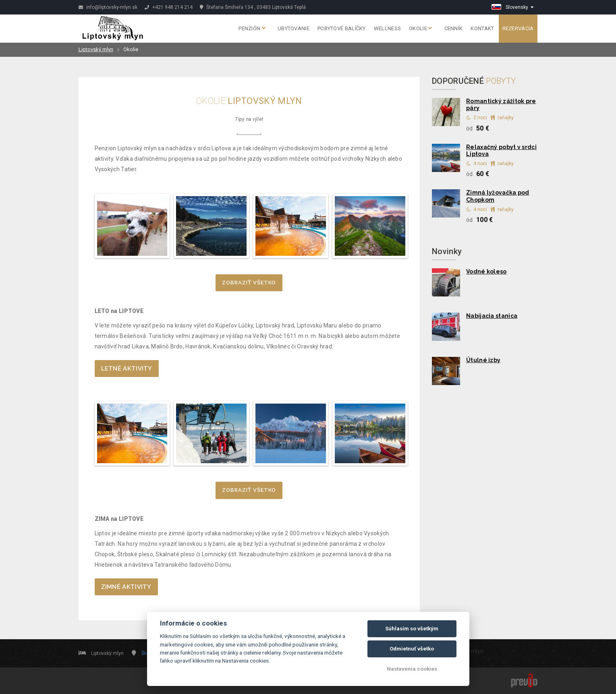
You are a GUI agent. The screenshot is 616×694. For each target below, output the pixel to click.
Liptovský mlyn (96, 49)
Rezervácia (518, 28)
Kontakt (482, 28)
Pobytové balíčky (342, 28)
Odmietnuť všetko (412, 649)
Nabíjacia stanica (492, 316)
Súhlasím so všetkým (412, 629)
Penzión (252, 28)
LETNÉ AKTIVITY (127, 369)
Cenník (454, 28)
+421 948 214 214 (169, 7)
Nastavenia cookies (412, 669)
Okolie (420, 28)
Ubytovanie (293, 28)
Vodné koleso (486, 271)
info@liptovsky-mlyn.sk (108, 7)
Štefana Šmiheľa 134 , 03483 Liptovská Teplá (253, 7)
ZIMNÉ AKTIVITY (126, 587)
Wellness (387, 28)
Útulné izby (483, 360)
